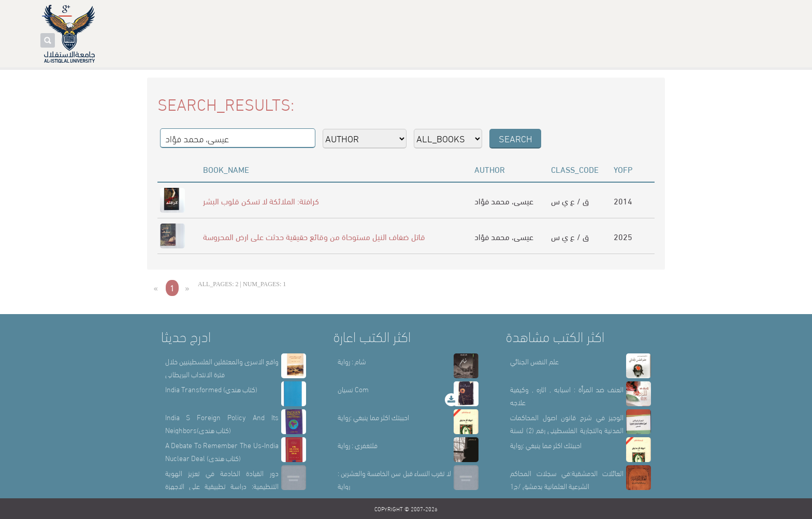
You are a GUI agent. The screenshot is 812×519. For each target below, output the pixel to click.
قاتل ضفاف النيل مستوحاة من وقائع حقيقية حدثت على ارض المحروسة (314, 236)
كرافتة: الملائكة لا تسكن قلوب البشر (261, 201)
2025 (623, 236)
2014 (623, 201)
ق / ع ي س (570, 201)
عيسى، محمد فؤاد (504, 201)
